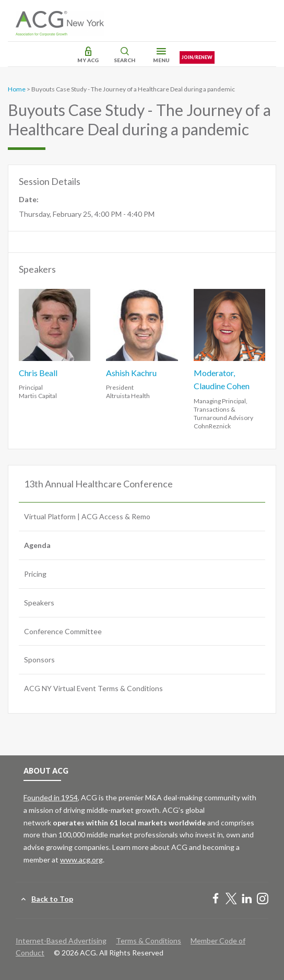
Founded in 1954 (51, 797)
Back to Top (52, 899)
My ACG (88, 60)
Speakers (39, 603)
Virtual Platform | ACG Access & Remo (87, 516)
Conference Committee (63, 631)
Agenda (37, 545)
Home (17, 89)
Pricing (35, 574)
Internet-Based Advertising (61, 941)
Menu (161, 60)
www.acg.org (81, 860)
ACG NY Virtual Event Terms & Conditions (93, 688)
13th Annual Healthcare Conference (98, 484)
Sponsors (39, 660)
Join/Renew (197, 57)
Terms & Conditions (149, 941)
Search (125, 60)
